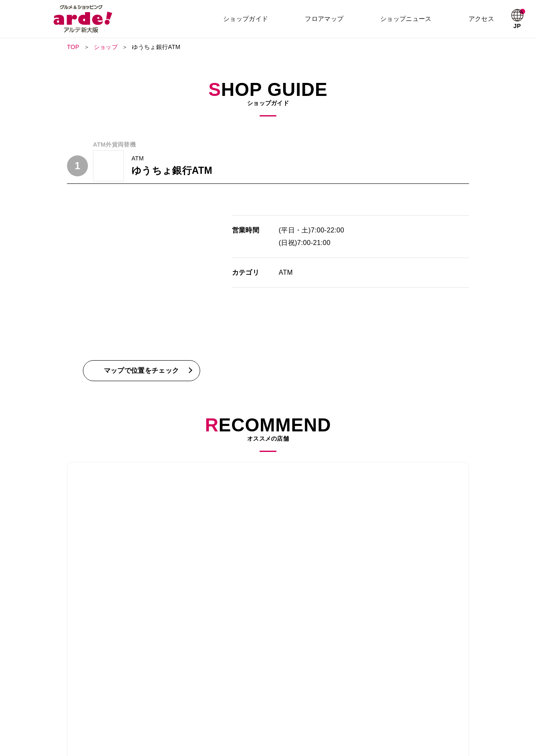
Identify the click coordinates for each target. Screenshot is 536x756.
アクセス (482, 18)
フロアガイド (185, 699)
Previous (67, 514)
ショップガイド (246, 18)
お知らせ (406, 699)
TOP (73, 47)
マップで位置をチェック (142, 370)
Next (469, 514)
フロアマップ (325, 18)
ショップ (106, 47)
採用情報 (180, 711)
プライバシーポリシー (346, 711)
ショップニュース (407, 18)
